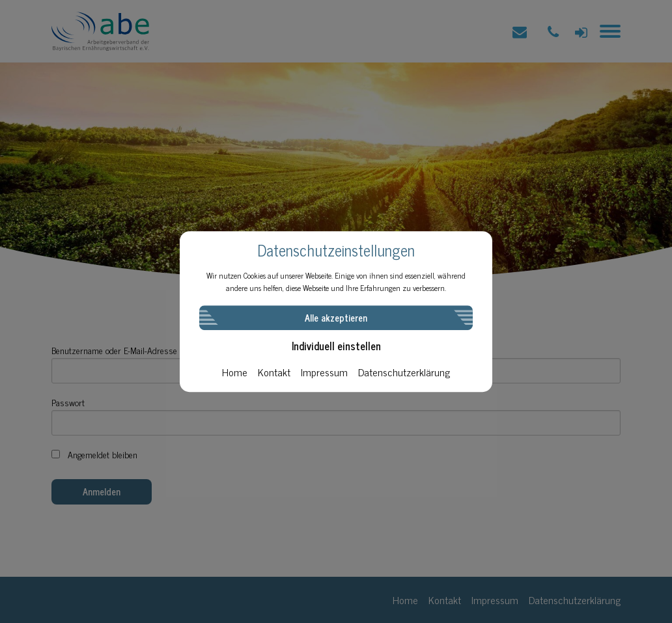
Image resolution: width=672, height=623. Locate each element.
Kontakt (274, 372)
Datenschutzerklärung (404, 372)
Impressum (324, 372)
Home (235, 372)
